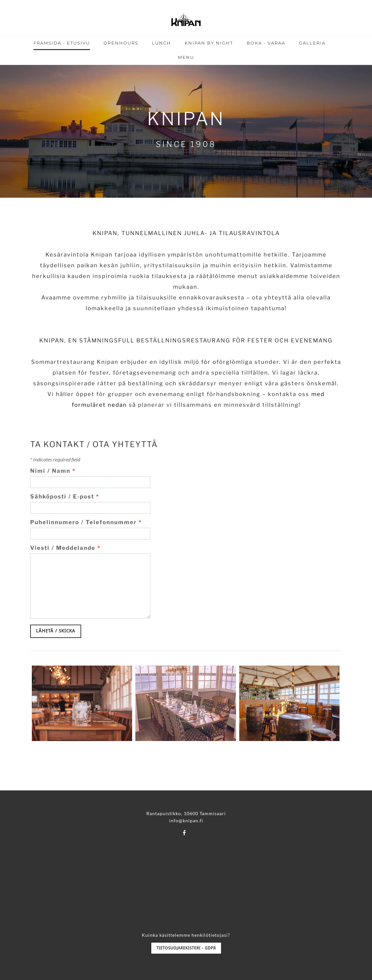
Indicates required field (55, 459)
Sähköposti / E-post (65, 497)
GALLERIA (312, 43)
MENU (186, 57)
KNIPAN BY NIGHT (209, 43)
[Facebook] (184, 833)
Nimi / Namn (53, 471)
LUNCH (161, 43)
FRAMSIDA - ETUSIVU (62, 43)
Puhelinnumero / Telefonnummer (86, 522)
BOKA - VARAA (266, 43)
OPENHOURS (121, 43)
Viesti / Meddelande (65, 548)
